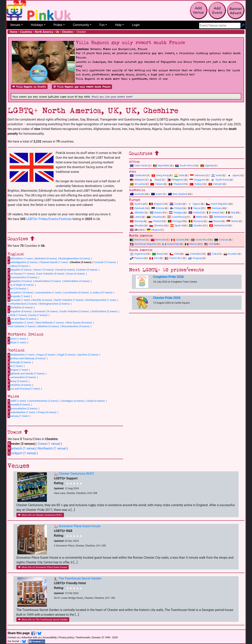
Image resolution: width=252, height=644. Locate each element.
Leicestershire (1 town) (49, 293)
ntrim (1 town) (17, 339)
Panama (137, 258)
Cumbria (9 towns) (18, 266)
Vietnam (215, 184)
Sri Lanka (137, 184)
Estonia (158, 208)
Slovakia (137, 225)
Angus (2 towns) (46, 355)
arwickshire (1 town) (20, 323)
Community (81, 25)
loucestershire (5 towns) (22, 277)
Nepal (156, 180)
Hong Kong (160, 175)
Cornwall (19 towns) (105, 262)
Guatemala (171, 244)
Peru (154, 258)
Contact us (14, 637)
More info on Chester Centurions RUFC (40, 515)
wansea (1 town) (18, 416)
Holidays (37, 25)
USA (209, 244)
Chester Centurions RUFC (76, 474)
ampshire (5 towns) (20, 281)
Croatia (176, 204)
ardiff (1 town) (17, 401)
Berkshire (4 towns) (46, 258)
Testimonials (83, 637)
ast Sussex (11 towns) (21, 274)
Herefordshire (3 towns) (48, 281)
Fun (102, 25)
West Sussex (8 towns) (79, 323)
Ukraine (153, 230)
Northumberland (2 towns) (22, 304)
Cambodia (138, 175)
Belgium (156, 204)
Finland (176, 208)
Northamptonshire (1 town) (101, 300)
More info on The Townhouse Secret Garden (43, 620)
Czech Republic (217, 204)
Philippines (175, 180)
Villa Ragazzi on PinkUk (29, 87)
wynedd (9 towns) (19, 405)
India (179, 175)
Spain (176, 225)
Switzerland (218, 225)
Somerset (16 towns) (46, 311)
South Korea (220, 180)
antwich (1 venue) (22, 448)
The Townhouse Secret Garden (80, 578)
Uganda (207, 165)
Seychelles (161, 165)
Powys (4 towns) (47, 412)
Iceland (195, 212)
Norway (136, 221)
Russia (215, 221)
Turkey (196, 184)
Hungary (176, 212)
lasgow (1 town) (18, 370)
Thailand (176, 184)
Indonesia (198, 175)
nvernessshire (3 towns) (22, 377)
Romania (196, 221)
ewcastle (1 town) (19, 300)
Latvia (136, 217)
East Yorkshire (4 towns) (51, 274)
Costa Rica (199, 240)
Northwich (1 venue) (52, 448)
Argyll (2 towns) (67, 355)
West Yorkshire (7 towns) (21, 326)
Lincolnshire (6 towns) (76, 293)
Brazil (158, 254)
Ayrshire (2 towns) (88, 355)
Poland (155, 221)
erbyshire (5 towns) (20, 270)
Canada (178, 240)
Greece (156, 212)
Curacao (221, 240)
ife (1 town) (15, 366)
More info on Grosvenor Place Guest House (43, 567)
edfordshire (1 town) (20, 258)
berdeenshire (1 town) (21, 355)
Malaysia (137, 180)
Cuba (213, 254)
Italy (231, 212)
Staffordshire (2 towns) (104, 311)
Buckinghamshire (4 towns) (75, 258)
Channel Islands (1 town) (54, 262)
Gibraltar (137, 212)
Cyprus (194, 204)
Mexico (191, 244)
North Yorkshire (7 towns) (69, 300)
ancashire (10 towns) (20, 292)
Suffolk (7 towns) (17, 315)
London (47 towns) (102, 293)
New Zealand (178, 194)
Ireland (213, 212)
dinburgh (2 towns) (19, 362)
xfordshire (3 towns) (20, 308)
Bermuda (158, 240)
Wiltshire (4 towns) (49, 326)
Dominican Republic (143, 244)
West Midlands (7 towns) (50, 323)
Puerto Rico (174, 258)
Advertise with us (31, 637)
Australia (137, 194)
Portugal (175, 221)
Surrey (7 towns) (38, 315)
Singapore (197, 180)
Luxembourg (177, 217)
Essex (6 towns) (76, 274)
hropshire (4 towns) (20, 311)
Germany (215, 208)
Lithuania (154, 217)
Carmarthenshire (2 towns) (44, 401)
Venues (15, 25)
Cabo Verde (139, 165)
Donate (96, 637)
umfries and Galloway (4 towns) (26, 358)
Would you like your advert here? (112, 97)
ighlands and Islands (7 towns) (26, 374)
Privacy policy (66, 637)
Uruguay (195, 258)
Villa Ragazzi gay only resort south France (82, 87)
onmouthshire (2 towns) (22, 408)
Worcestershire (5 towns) (76, 326)
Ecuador (231, 254)
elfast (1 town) (17, 342)
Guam (157, 194)
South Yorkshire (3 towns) (75, 311)
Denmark (137, 208)
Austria (136, 204)
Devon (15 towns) (44, 270)
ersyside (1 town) (19, 296)
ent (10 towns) (17, 289)
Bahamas (138, 240)
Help (118, 25)
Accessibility (50, 637)
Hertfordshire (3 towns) (77, 281)
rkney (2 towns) (18, 381)
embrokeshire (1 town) (21, 412)
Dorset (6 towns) (66, 270)
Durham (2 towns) (87, 270)
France (195, 208)
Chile (175, 254)
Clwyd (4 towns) (96, 401)
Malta (197, 217)
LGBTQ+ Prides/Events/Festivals (49, 219)
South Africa (184, 165)
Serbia (232, 221)
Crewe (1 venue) (49, 444)
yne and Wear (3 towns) (22, 319)
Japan (233, 175)
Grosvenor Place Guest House (80, 526)
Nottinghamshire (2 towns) (55, 304)
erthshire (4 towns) (19, 385)
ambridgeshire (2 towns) (22, 262)
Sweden (196, 225)
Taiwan (157, 184)
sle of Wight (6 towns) (21, 285)
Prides (58, 25)
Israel (217, 175)
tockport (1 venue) (22, 453)
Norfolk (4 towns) (42, 300)
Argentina (138, 254)
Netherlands (218, 217)
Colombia (193, 254)
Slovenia (156, 225)
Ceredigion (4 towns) (73, 401)
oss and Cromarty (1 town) (24, 389)
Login (136, 25)
